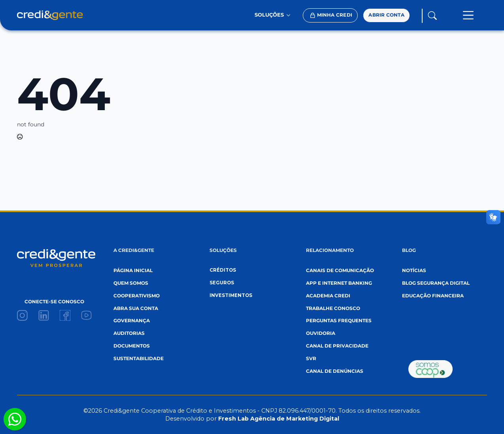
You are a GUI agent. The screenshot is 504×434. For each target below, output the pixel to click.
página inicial (133, 271)
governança (132, 321)
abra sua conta (136, 308)
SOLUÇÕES (269, 15)
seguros (222, 283)
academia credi (328, 296)
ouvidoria (321, 333)
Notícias (414, 271)
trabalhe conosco (333, 308)
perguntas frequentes (339, 321)
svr (311, 359)
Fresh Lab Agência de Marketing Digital (279, 419)
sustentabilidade (139, 359)
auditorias (129, 333)
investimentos (231, 295)
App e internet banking (339, 283)
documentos (132, 346)
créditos (223, 270)
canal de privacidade (337, 346)
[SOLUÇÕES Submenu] (291, 15)
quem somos (131, 283)
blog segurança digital (436, 283)
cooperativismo (137, 296)
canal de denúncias (335, 371)
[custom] (22, 315)
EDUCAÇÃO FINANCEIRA (433, 296)
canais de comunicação (340, 271)
